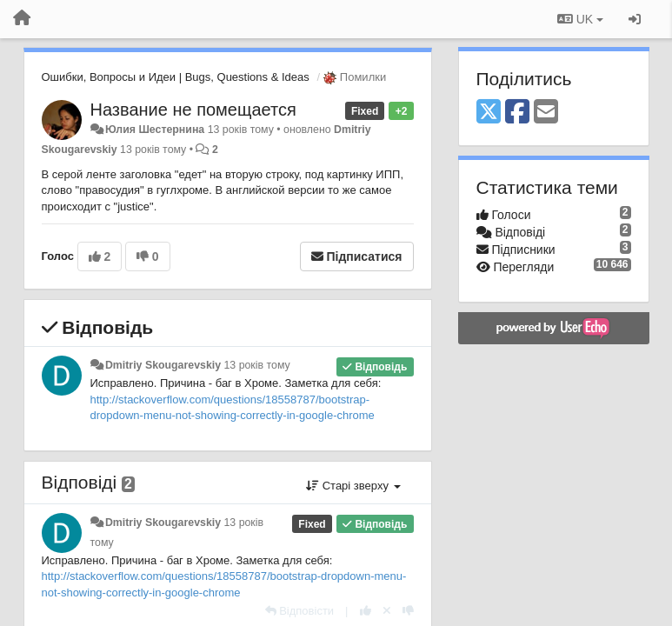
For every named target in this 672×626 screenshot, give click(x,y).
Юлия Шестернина (155, 130)
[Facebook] (517, 113)
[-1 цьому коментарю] (408, 611)
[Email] (546, 113)
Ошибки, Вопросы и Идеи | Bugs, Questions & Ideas (176, 77)
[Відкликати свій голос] (387, 611)
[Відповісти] (300, 611)
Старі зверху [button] (353, 486)
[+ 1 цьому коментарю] (366, 611)
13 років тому (256, 365)
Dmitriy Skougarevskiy (163, 365)
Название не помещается (193, 110)
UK (580, 19)
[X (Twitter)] (489, 113)
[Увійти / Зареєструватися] (635, 19)
